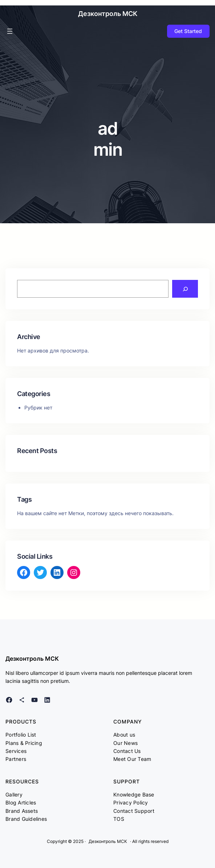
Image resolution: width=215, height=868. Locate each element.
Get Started (188, 31)
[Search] (185, 289)
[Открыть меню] (10, 31)
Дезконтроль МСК (108, 14)
